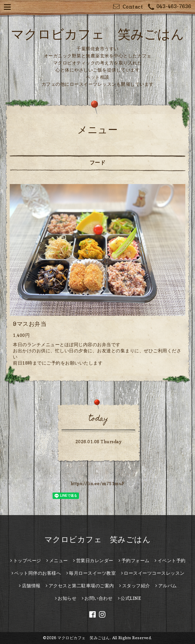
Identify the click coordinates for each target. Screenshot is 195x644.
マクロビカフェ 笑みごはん (98, 34)
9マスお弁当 (30, 324)
